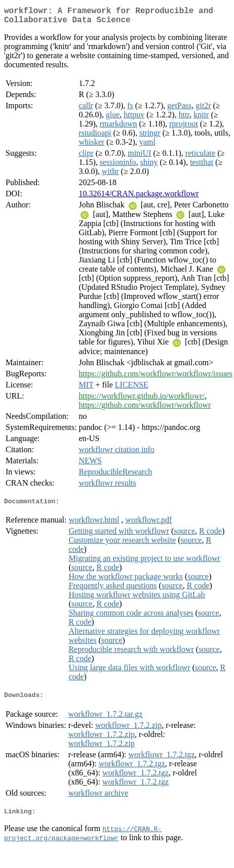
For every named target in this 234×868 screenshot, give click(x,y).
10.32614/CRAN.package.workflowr (139, 198)
